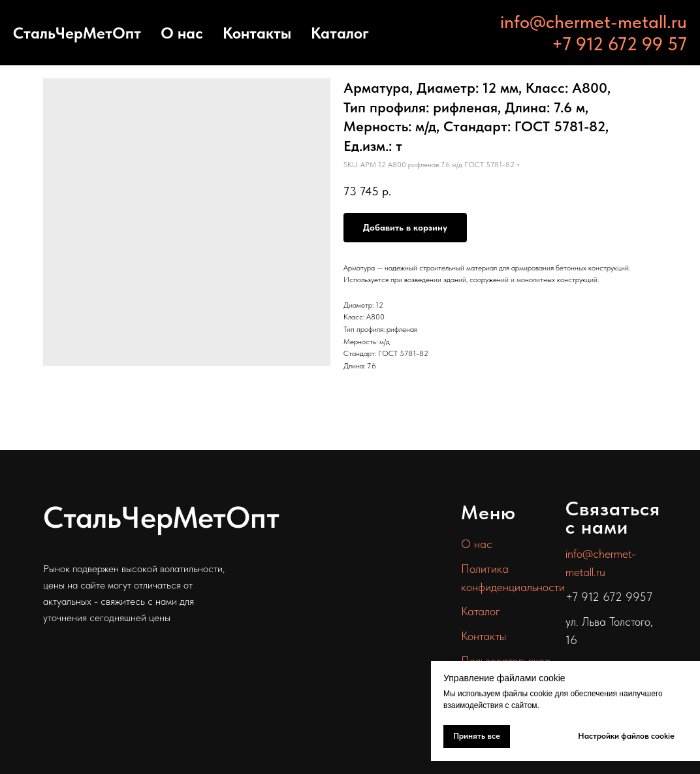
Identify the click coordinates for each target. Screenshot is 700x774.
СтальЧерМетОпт (77, 33)
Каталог (340, 33)
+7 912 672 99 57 (619, 44)
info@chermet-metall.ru (594, 22)
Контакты (257, 33)
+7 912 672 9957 (609, 597)
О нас (182, 33)
